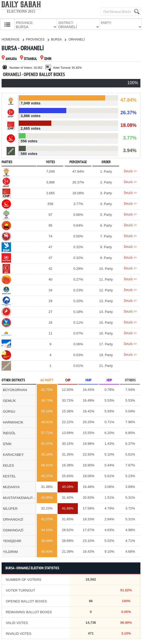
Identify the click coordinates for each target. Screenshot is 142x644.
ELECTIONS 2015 (21, 11)
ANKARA (9, 59)
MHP (88, 380)
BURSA (59, 39)
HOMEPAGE (13, 39)
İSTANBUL (29, 59)
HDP (109, 380)
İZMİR (46, 59)
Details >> (130, 171)
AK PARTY (47, 380)
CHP (68, 380)
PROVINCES (37, 39)
